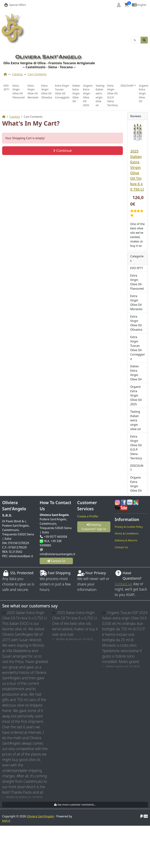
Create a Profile (88, 516)
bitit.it (6, 821)
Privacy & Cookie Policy (129, 527)
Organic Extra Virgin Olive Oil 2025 (88, 95)
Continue (63, 151)
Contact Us (121, 547)
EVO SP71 (7, 88)
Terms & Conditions (127, 533)
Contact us (123, 584)
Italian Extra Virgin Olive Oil (76, 93)
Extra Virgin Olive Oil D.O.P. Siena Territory (113, 95)
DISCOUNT (137, 468)
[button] (119, 5)
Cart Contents (37, 74)
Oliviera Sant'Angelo (40, 816)
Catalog (17, 74)
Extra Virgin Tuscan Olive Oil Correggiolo (62, 91)
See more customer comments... (75, 805)
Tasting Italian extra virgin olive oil (100, 95)
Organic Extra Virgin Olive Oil (144, 93)
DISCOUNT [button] (127, 86)
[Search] (136, 40)
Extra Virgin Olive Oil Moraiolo (33, 91)
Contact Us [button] (56, 561)
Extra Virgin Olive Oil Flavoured (19, 91)
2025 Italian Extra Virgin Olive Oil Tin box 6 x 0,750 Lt (137, 170)
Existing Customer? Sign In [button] (94, 527)
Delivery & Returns (126, 540)
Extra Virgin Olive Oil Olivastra (47, 91)
